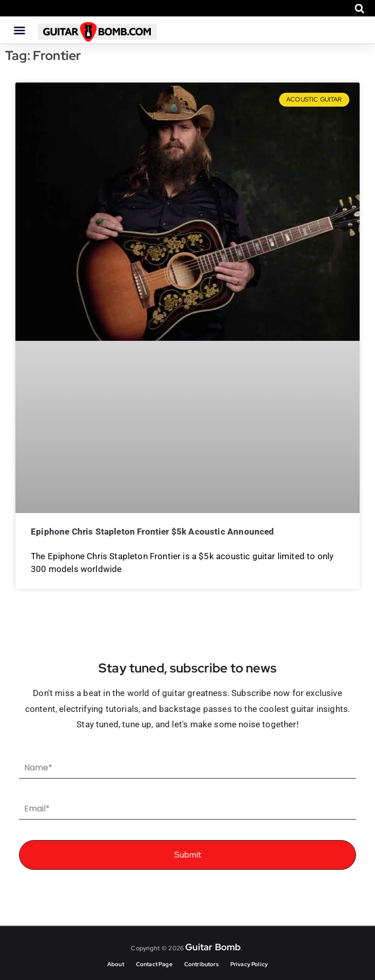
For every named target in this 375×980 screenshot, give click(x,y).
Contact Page (154, 964)
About (116, 964)
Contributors (201, 964)
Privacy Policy (249, 964)
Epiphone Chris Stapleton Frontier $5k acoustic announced (153, 532)
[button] (359, 8)
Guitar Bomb (213, 947)
